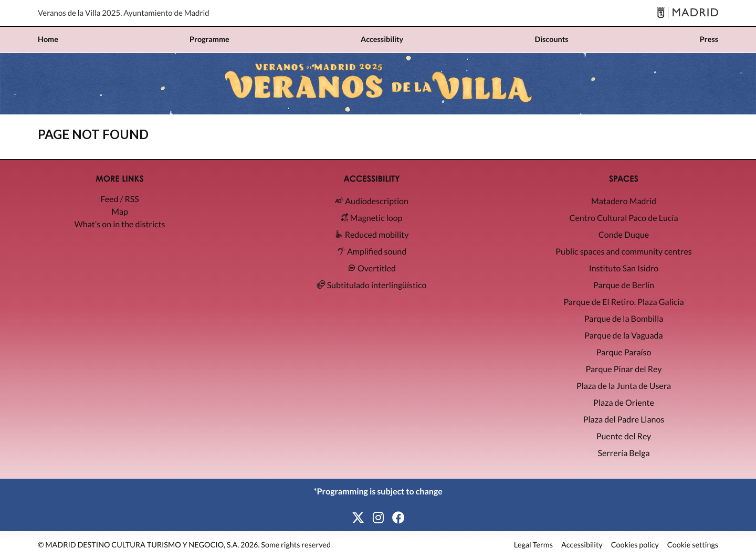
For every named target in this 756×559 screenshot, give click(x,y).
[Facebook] (398, 518)
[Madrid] (687, 13)
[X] (358, 518)
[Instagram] (378, 518)
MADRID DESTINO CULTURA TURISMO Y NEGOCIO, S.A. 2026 (151, 545)
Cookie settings (693, 545)
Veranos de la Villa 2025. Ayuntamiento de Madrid (124, 13)
